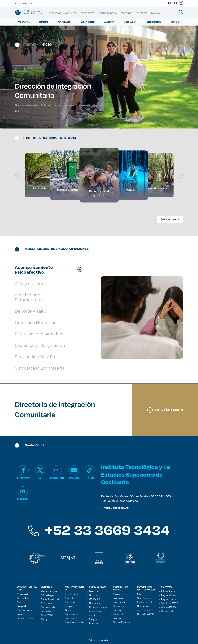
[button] (18, 69)
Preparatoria (24, 598)
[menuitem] (55, 13)
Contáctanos (165, 410)
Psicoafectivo (73, 598)
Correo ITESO (168, 607)
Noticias (44, 22)
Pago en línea (168, 595)
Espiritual (70, 602)
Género (69, 610)
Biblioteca (46, 603)
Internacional (154, 22)
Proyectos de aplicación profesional (120, 598)
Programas (24, 22)
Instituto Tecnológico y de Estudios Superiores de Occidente (136, 474)
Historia (93, 595)
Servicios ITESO (170, 603)
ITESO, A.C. (95, 599)
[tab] (50, 269)
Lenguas (70, 606)
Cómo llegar (48, 595)
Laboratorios (48, 611)
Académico (71, 594)
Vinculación (130, 22)
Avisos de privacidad (99, 640)
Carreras (22, 602)
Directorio (95, 591)
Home (31, 44)
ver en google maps (115, 508)
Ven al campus (49, 591)
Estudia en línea (26, 618)
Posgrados (23, 606)
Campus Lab (48, 607)
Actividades (64, 22)
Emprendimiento (74, 622)
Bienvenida (23, 594)
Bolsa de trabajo (98, 607)
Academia (109, 22)
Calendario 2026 (146, 614)
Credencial (167, 611)
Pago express (168, 599)
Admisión (175, 22)
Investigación (87, 22)
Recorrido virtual (50, 599)
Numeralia (95, 603)
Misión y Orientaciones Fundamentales (146, 598)
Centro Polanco (121, 622)
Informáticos (168, 591)
